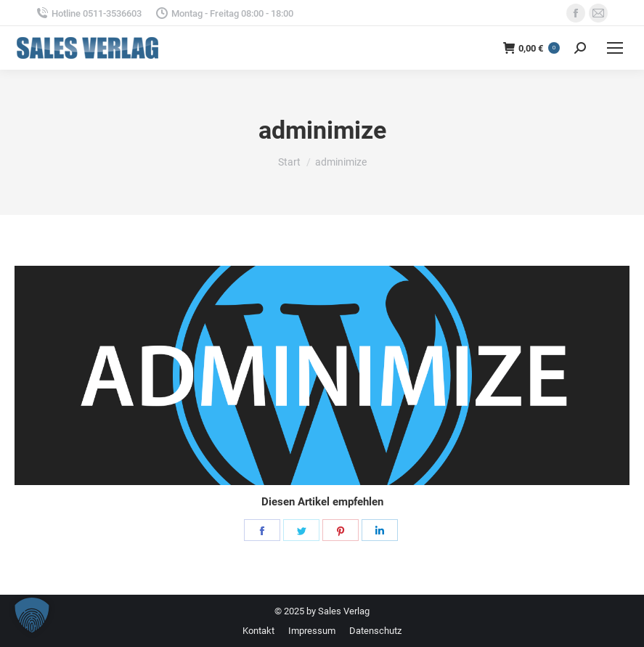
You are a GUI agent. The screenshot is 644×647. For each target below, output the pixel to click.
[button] (32, 615)
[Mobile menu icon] (615, 48)
